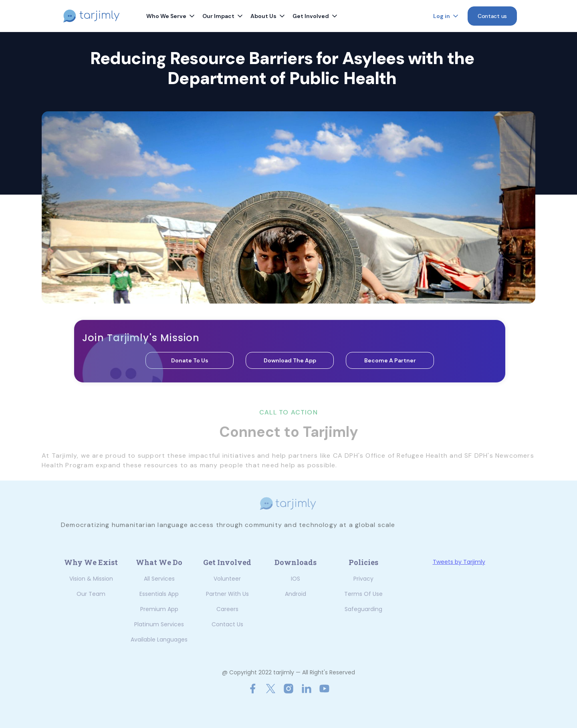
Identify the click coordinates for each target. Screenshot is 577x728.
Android (296, 594)
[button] (171, 16)
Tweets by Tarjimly (459, 562)
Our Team (91, 594)
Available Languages (159, 640)
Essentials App (159, 594)
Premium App (159, 609)
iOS (296, 579)
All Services (159, 579)
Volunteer (227, 579)
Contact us (227, 624)
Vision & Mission (91, 579)
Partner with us (227, 594)
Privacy (363, 579)
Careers (227, 609)
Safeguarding (363, 609)
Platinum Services (159, 624)
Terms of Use (363, 594)
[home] (97, 16)
